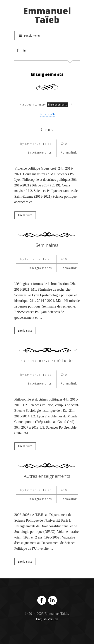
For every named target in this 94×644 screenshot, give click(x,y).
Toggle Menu (29, 36)
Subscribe (47, 114)
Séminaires (47, 245)
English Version (47, 619)
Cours (47, 129)
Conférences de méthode (47, 360)
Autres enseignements (47, 476)
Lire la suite (25, 215)
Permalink (69, 153)
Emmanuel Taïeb (47, 15)
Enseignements (40, 153)
